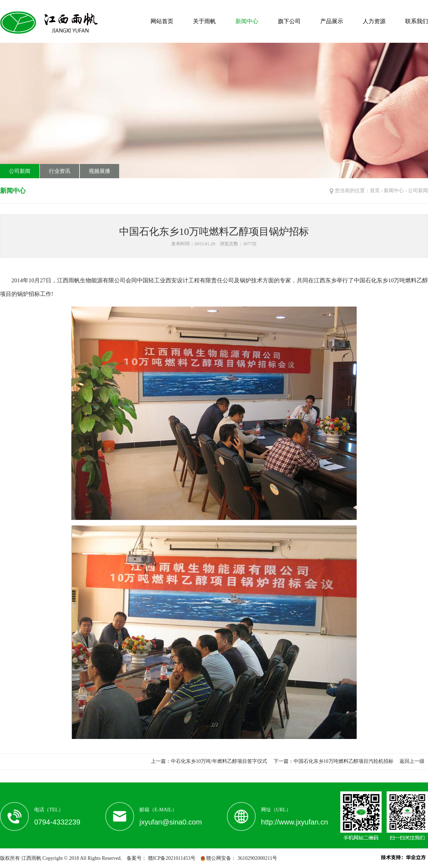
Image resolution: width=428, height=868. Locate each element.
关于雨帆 (204, 21)
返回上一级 (412, 761)
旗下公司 (289, 21)
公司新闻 (20, 171)
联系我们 (417, 21)
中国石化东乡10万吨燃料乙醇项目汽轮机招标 (343, 761)
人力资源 (374, 21)
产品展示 (332, 21)
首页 (375, 191)
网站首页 (162, 21)
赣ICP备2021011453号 (171, 858)
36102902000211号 (257, 858)
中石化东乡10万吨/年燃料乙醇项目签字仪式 (219, 761)
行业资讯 (60, 171)
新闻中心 (247, 21)
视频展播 (100, 171)
